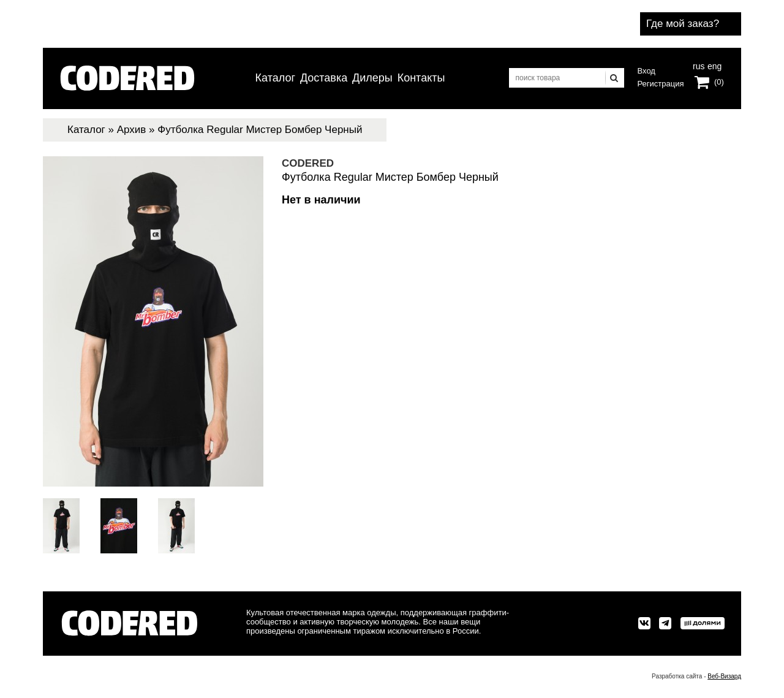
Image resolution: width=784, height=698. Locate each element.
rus (699, 65)
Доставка (324, 78)
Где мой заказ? (683, 24)
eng (714, 65)
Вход (646, 71)
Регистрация (661, 84)
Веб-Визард (724, 676)
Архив (132, 130)
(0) (719, 82)
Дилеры (372, 78)
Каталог (275, 78)
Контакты (421, 78)
